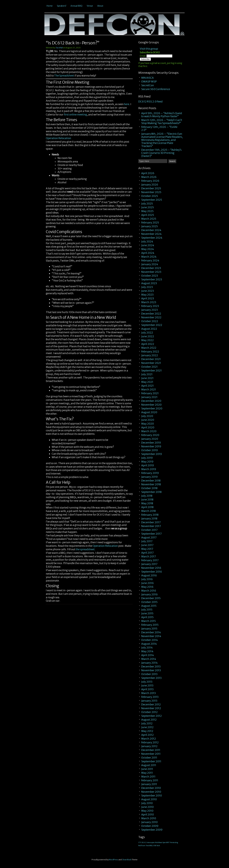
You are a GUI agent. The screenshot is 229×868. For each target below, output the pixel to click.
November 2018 (151, 484)
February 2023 (150, 306)
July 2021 (147, 374)
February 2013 (150, 697)
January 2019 (149, 477)
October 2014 (149, 640)
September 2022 (152, 325)
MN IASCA (147, 78)
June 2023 (148, 291)
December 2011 (151, 750)
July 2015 (147, 610)
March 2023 (149, 302)
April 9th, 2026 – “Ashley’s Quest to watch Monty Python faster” (162, 115)
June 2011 (147, 769)
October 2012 (149, 712)
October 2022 (150, 321)
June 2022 (148, 336)
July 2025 (147, 204)
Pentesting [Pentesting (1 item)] (174, 843)
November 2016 (151, 568)
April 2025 (148, 215)
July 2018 (147, 496)
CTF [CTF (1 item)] (140, 843)
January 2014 (149, 663)
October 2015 (149, 602)
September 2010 (152, 796)
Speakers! (62, 6)
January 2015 (149, 629)
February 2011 (150, 780)
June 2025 (148, 207)
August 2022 (149, 329)
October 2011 (149, 758)
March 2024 (149, 257)
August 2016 (149, 575)
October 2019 (150, 450)
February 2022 (150, 352)
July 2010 (147, 803)
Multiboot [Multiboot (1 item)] (159, 843)
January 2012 (149, 746)
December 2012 (151, 704)
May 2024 (148, 249)
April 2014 (148, 655)
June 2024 (148, 245)
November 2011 (151, 754)
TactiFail (59, 48)
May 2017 (147, 549)
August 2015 (149, 606)
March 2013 (148, 693)
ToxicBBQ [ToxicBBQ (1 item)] (149, 846)
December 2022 (151, 314)
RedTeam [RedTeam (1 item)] (142, 846)
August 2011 (149, 765)
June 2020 (148, 420)
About (100, 6)
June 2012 (147, 727)
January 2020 (150, 439)
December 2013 (151, 667)
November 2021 (151, 363)
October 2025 (150, 196)
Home (50, 6)
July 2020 (147, 416)
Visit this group (149, 49)
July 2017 (147, 541)
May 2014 (147, 651)
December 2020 (151, 401)
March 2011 (148, 777)
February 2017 (150, 560)
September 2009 (152, 830)
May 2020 (148, 424)
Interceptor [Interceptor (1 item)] (151, 843)
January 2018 (149, 519)
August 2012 (149, 720)
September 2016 (152, 572)
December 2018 (151, 481)
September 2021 (151, 371)
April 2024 (148, 253)
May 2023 (147, 295)
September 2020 (152, 408)
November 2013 (151, 670)
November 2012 (151, 708)
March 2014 (149, 659)
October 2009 (150, 826)
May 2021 (147, 382)
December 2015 (151, 598)
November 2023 (151, 272)
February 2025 (150, 223)
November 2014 (151, 636)
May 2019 (147, 462)
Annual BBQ (76, 6)
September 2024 (152, 238)
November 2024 (151, 234)
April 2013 (147, 689)
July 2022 (147, 333)
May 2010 (147, 811)
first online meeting (75, 115)
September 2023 (152, 279)
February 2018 (150, 515)
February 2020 (150, 435)
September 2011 (151, 761)
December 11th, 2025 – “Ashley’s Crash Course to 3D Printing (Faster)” (161, 153)
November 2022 (151, 317)
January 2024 (150, 264)
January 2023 (149, 310)
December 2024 (151, 230)
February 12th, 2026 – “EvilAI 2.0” (159, 128)
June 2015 (147, 613)
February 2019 (150, 473)
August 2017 (149, 537)
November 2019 (151, 446)
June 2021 (147, 378)
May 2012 (147, 731)
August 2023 (149, 283)
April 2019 (148, 465)
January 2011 (149, 784)
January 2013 (149, 701)
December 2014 (151, 632)
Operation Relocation (58, 138)
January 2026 (150, 185)
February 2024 (150, 260)
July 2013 (147, 682)
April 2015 (147, 617)
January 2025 (149, 226)
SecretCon (148, 85)
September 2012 (151, 716)
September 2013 (151, 678)
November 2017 (151, 526)
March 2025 (149, 219)
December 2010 (151, 788)
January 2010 (149, 822)
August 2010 (149, 799)
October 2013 (149, 674)
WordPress (113, 860)
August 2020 (149, 412)
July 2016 (147, 579)
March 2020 (149, 431)
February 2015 (150, 625)
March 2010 (149, 818)
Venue (90, 6)
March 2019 (149, 469)
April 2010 (148, 815)
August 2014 (149, 644)
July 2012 (147, 723)
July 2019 (147, 458)
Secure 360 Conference (156, 89)
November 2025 (151, 192)
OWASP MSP (149, 82)
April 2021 (147, 386)
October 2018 (149, 488)
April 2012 (147, 735)
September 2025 (152, 200)
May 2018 (147, 503)
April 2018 (147, 507)
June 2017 (147, 545)
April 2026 (148, 173)
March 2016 (149, 591)
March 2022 (149, 348)
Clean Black (127, 860)
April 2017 (147, 553)
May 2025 (147, 211)
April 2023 (148, 298)
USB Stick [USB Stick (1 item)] (156, 846)
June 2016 (148, 583)
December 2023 (151, 268)
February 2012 (150, 742)
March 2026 (149, 177)
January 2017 (149, 564)
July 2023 (147, 287)
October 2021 (149, 367)
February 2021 (150, 393)
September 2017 (151, 534)
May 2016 (147, 587)
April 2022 (148, 344)
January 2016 (149, 594)
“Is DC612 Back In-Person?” (73, 43)
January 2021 (149, 397)
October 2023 (150, 276)
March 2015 (148, 621)
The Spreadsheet (64, 76)
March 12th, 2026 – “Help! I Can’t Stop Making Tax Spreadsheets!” (162, 122)
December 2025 (151, 188)
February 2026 (150, 181)
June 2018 (147, 500)
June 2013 (147, 685)
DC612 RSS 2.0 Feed (150, 102)
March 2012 (149, 739)
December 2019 (151, 443)
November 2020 (151, 405)
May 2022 (147, 340)
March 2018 (148, 511)
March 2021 (149, 389)
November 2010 (151, 792)
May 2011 (147, 773)
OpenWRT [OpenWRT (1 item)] (166, 843)
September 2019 (152, 454)
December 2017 (151, 522)
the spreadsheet (85, 549)
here (127, 104)
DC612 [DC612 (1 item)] (144, 843)
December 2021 (151, 359)
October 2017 (149, 530)
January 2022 (150, 355)
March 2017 (149, 556)
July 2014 (147, 648)
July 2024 (147, 241)
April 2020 (148, 427)
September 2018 (151, 492)
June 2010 (147, 807)
